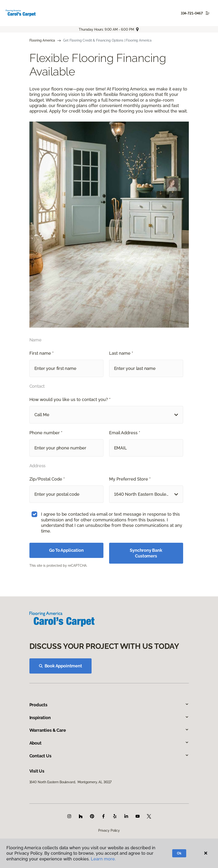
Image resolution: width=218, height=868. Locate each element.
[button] (106, 415)
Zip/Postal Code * (47, 479)
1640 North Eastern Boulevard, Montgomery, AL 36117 (71, 782)
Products (109, 705)
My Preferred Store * (130, 479)
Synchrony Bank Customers (146, 553)
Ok (179, 853)
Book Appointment (60, 666)
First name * (42, 353)
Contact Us (109, 756)
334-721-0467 (192, 13)
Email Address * (125, 433)
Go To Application (66, 550)
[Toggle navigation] (208, 13)
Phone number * (46, 433)
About (109, 743)
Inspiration (109, 718)
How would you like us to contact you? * (70, 399)
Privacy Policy (109, 830)
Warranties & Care (109, 730)
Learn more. (103, 859)
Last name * (121, 353)
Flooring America (42, 40)
